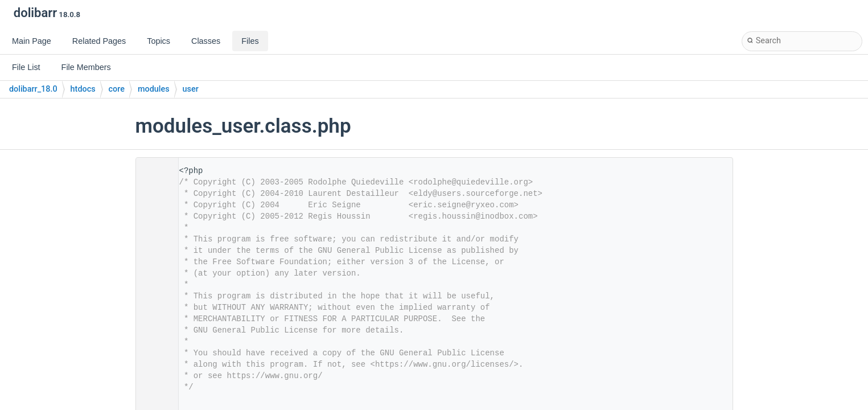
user (191, 89)
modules (154, 89)
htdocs (83, 89)
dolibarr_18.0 (33, 89)
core (117, 89)
